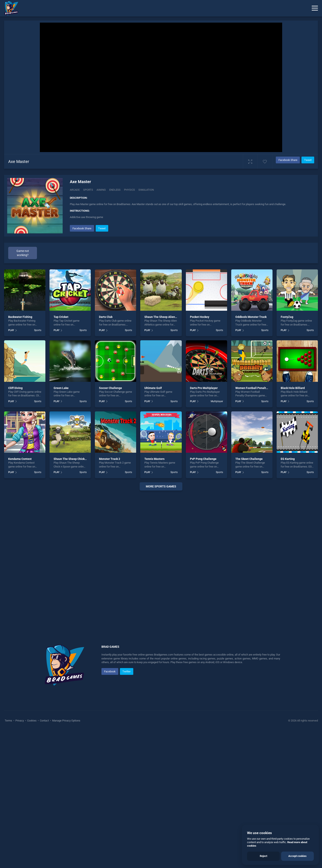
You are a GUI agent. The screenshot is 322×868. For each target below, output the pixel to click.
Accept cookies (297, 856)
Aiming (101, 190)
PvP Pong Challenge (203, 459)
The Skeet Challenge (249, 459)
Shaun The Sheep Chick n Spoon (75, 459)
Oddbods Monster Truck (251, 317)
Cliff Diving (15, 388)
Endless (115, 190)
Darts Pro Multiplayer (204, 388)
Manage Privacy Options (66, 721)
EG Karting (288, 459)
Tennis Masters (154, 459)
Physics (129, 190)
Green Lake (61, 388)
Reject (263, 856)
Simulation (146, 190)
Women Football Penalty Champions (259, 388)
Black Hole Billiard (293, 388)
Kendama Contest (20, 459)
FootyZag (287, 317)
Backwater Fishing (20, 317)
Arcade (75, 190)
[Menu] (315, 8)
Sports (88, 190)
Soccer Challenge (110, 388)
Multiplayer (217, 401)
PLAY (11, 330)
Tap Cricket (61, 317)
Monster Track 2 (110, 459)
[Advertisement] (161, 556)
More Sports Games (161, 486)
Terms (9, 721)
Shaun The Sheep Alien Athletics (166, 317)
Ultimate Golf (153, 388)
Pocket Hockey (200, 317)
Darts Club (106, 317)
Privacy (20, 721)
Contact (44, 721)
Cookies (32, 721)
